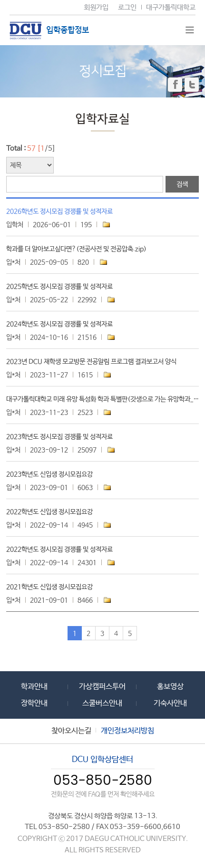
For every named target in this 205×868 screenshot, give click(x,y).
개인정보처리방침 (127, 731)
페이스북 (175, 85)
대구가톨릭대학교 (171, 7)
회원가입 (96, 7)
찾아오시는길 (71, 731)
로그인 (127, 7)
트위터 (192, 85)
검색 (182, 184)
